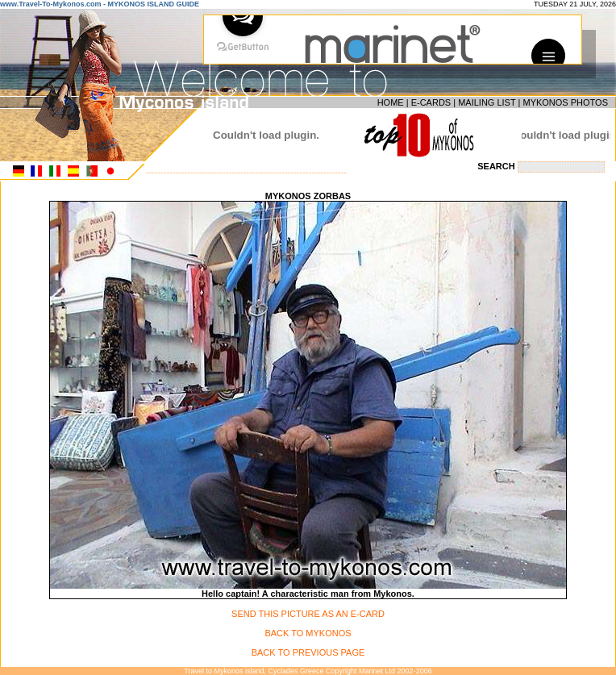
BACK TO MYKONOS (308, 633)
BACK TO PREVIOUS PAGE (308, 652)
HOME (391, 102)
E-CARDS (431, 102)
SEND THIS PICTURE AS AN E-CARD (308, 614)
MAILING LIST (487, 102)
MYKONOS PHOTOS (565, 102)
